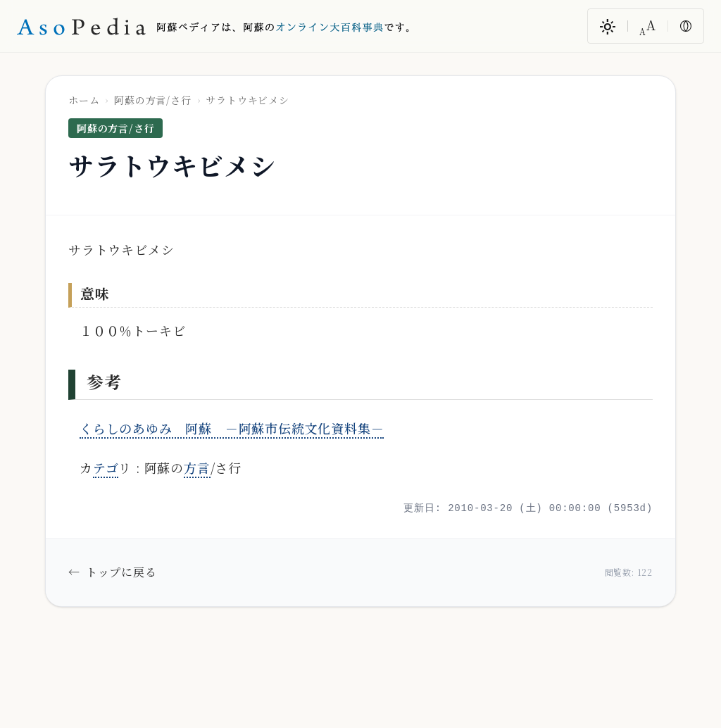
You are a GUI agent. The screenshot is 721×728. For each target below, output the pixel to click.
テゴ (106, 467)
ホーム (84, 100)
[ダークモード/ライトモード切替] (608, 26)
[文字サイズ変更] (648, 26)
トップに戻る (113, 572)
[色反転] (686, 26)
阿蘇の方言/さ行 (152, 100)
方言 (197, 467)
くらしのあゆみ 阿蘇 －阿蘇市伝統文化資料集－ (232, 428)
